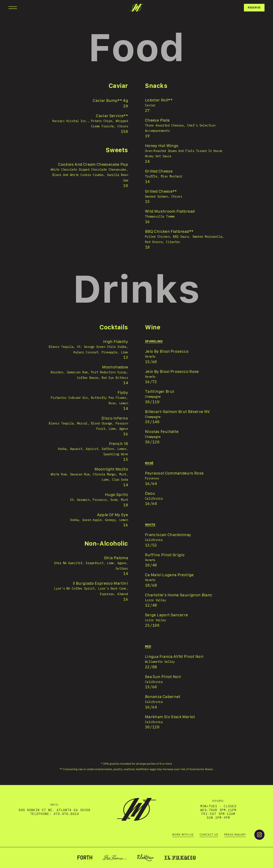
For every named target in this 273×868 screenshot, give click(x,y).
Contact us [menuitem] (209, 835)
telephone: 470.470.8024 (54, 814)
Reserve (254, 8)
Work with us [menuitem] (183, 835)
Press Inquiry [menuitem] (235, 835)
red (148, 647)
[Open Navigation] (13, 8)
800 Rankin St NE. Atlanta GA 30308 (55, 810)
